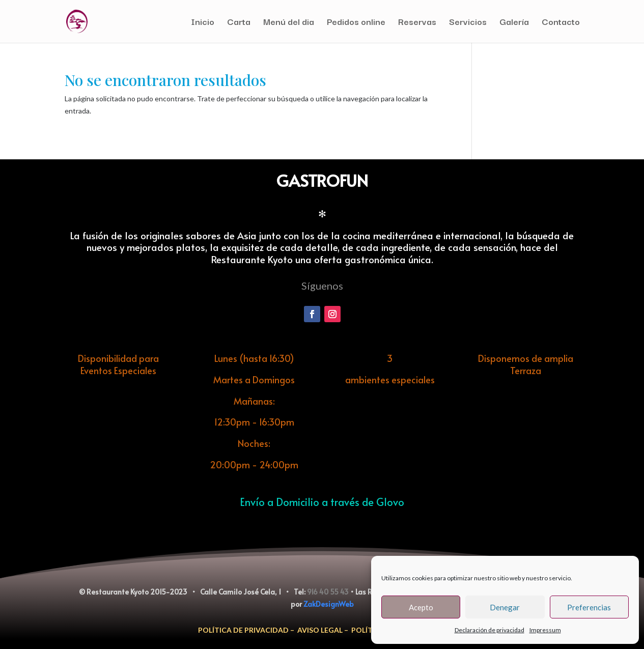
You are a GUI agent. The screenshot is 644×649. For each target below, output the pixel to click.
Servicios (468, 23)
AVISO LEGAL (320, 630)
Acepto (421, 607)
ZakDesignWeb (329, 604)
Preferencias (589, 607)
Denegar (505, 607)
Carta (239, 23)
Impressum (545, 630)
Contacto (561, 23)
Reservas (417, 23)
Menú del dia (289, 23)
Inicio (203, 23)
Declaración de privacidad (489, 630)
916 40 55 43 (328, 592)
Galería (514, 23)
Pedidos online (356, 23)
